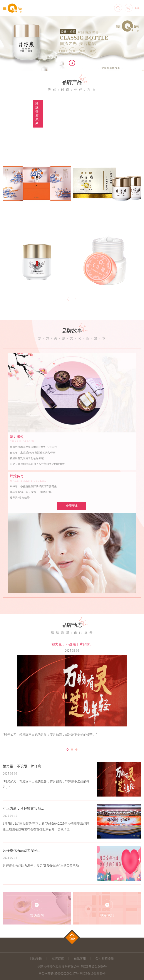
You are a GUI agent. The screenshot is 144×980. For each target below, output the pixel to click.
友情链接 (58, 959)
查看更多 (72, 506)
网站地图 (36, 959)
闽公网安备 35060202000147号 (59, 974)
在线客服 (80, 959)
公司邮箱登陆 (105, 959)
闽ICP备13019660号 (93, 974)
